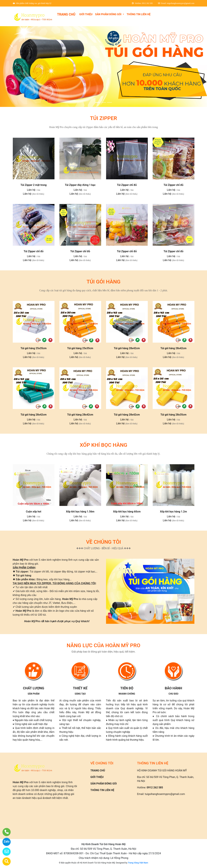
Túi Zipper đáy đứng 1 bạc (80, 185)
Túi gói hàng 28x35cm (173, 415)
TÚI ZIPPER (103, 118)
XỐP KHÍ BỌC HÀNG (104, 445)
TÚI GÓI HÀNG (103, 282)
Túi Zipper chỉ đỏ (127, 185)
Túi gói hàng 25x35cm (33, 348)
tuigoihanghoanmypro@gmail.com (165, 794)
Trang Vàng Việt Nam (138, 863)
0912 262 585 (155, 787)
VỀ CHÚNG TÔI (103, 542)
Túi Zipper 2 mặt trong (33, 185)
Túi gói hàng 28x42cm (127, 348)
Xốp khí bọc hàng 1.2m (173, 512)
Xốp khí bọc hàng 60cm (127, 512)
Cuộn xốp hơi (34, 512)
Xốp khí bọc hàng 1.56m (80, 512)
